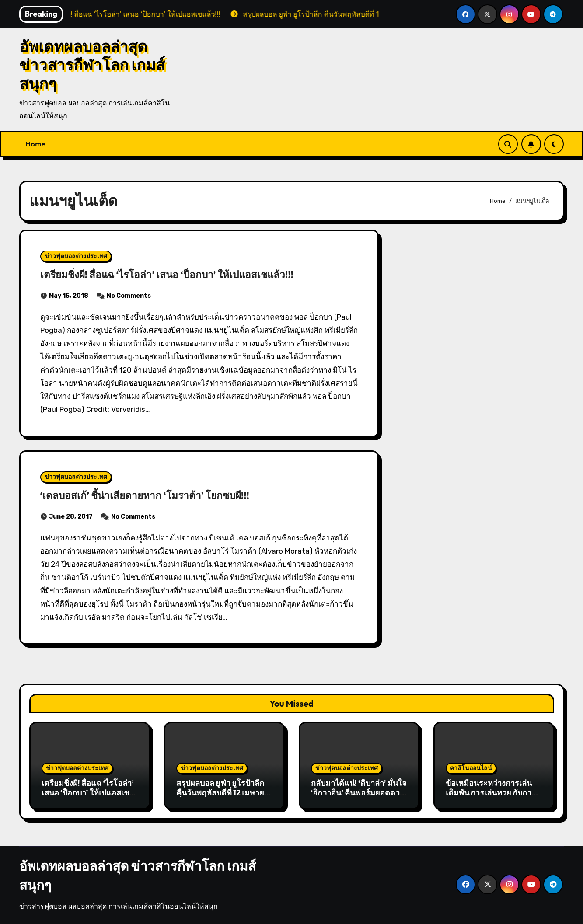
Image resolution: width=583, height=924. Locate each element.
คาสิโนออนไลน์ (471, 768)
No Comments (129, 296)
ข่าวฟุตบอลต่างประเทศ (76, 256)
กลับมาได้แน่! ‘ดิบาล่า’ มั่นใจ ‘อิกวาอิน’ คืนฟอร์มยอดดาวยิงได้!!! (359, 792)
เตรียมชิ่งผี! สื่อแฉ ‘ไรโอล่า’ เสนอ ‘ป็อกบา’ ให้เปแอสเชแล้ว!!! (191, 274)
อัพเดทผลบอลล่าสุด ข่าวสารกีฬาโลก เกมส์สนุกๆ (92, 65)
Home (36, 144)
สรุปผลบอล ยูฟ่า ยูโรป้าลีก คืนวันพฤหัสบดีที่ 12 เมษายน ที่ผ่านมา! (223, 792)
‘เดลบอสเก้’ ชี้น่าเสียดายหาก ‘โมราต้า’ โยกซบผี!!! (165, 495)
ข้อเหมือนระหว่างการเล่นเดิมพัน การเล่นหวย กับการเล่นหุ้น (491, 792)
